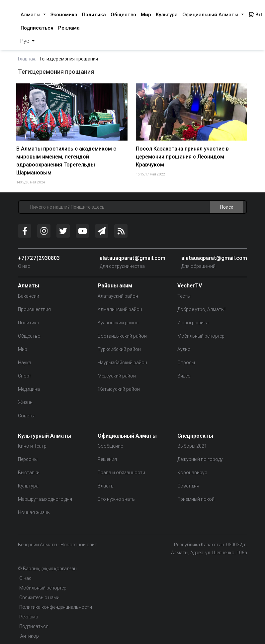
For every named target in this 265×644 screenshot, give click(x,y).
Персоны (28, 459)
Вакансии (29, 296)
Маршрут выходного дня (45, 499)
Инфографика (193, 323)
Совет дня (188, 486)
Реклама (69, 28)
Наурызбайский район (122, 363)
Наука (25, 363)
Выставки (29, 473)
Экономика (64, 14)
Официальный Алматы (211, 14)
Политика (94, 14)
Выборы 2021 (192, 446)
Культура (167, 14)
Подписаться (37, 28)
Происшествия (34, 309)
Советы (26, 416)
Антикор (29, 636)
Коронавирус (192, 473)
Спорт (25, 376)
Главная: (27, 59)
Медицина (29, 389)
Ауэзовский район (118, 323)
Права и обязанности (121, 473)
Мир (146, 14)
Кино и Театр (32, 446)
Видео (184, 376)
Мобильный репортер (201, 336)
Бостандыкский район (122, 336)
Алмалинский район (120, 309)
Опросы (186, 363)
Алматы (31, 14)
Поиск (227, 207)
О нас (24, 266)
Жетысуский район (119, 389)
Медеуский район (117, 376)
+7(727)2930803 (39, 258)
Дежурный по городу (200, 459)
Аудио (184, 349)
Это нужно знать (116, 499)
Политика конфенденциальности (56, 607)
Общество (123, 14)
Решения (107, 459)
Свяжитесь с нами (39, 597)
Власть (106, 486)
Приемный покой (196, 499)
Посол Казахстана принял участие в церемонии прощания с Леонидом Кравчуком (182, 157)
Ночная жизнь (34, 512)
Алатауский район (118, 296)
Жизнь (25, 402)
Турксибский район (119, 349)
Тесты (184, 296)
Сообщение (110, 446)
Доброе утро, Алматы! (201, 309)
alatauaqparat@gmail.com (132, 258)
